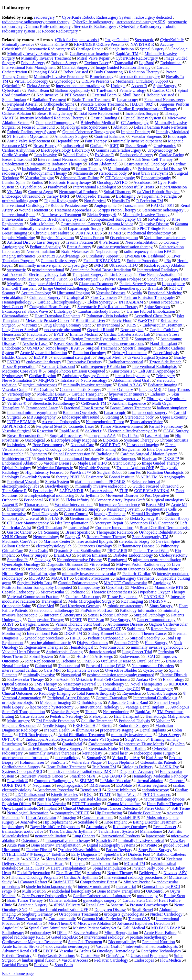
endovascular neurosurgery (68, 946)
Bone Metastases (81, 569)
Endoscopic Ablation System (49, 739)
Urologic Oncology (46, 449)
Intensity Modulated (173, 132)
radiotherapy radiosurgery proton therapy (36, 22)
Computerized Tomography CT (116, 219)
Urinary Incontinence (130, 353)
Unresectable (13, 454)
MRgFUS (46, 380)
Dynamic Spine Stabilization (78, 551)
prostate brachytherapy (148, 937)
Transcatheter (134, 205)
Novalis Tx (121, 201)
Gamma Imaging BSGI (161, 887)
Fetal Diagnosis (45, 514)
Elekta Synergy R (144, 518)
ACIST (8, 624)
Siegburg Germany (37, 914)
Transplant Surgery (88, 274)
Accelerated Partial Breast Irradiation (100, 270)
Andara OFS (146, 679)
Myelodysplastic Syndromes (84, 127)
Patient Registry (119, 850)
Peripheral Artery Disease (68, 698)
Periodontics (43, 491)
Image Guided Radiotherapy (66, 288)
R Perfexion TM (150, 201)
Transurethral (69, 666)
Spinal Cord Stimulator (48, 928)
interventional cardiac (20, 670)
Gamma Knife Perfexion (102, 919)
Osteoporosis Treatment (78, 914)
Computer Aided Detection (51, 284)
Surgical (14, 417)
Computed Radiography (54, 781)
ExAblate (124, 785)
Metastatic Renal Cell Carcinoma (103, 679)
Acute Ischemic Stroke (21, 946)
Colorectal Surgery (45, 297)
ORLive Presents (95, 81)
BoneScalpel (12, 799)
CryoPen (177, 744)
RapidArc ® (69, 431)
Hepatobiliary (68, 141)
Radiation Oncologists (166, 472)
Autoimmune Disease (125, 624)
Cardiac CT (162, 90)
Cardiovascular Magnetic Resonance (32, 942)
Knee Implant (115, 822)
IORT (89, 795)
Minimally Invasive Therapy (146, 215)
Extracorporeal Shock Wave (25, 311)
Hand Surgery (156, 643)
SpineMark (113, 854)
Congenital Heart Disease (50, 307)
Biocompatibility (122, 942)
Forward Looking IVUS (106, 666)
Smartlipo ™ (18, 560)
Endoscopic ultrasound (80, 417)
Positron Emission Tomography (149, 297)
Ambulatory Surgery (71, 136)
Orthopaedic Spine (59, 104)
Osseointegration (124, 238)
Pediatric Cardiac (137, 574)
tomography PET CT (72, 813)
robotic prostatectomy (125, 606)
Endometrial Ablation (20, 463)
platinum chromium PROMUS (100, 482)
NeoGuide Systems (95, 468)
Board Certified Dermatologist (165, 528)
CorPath (97, 146)
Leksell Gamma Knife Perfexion (160, 127)
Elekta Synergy (100, 302)
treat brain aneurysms (151, 173)
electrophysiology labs (20, 486)
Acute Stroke (121, 228)
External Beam (104, 95)
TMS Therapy (46, 684)
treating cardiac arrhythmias (25, 748)
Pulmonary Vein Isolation (107, 316)
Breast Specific (78, 532)
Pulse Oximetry (120, 390)
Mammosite (83, 173)
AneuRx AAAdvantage (61, 256)
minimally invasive (39, 675)
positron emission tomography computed (121, 675)
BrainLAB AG (130, 385)
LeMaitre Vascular (115, 781)
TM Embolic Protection (55, 721)
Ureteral (32, 518)
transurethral (79, 528)
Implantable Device (83, 670)
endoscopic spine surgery (154, 753)
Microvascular (52, 592)
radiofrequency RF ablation (103, 367)
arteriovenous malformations (26, 758)
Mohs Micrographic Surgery (92, 601)
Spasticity (104, 841)
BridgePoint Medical (98, 123)
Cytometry (38, 454)
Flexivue (41, 965)
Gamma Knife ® (54, 44)
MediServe (139, 587)
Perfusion (166, 652)
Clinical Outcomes (17, 693)
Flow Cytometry (104, 297)
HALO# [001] (162, 205)
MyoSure (15, 284)
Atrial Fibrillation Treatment (82, 735)
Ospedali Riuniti (101, 330)
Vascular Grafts (15, 390)
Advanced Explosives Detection (143, 923)
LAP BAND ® (114, 776)
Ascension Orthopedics (61, 422)
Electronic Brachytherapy (70, 182)
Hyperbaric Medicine (94, 859)
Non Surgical (95, 201)
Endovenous (129, 656)
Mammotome (151, 831)
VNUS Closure (14, 537)
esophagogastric (70, 785)
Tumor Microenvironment (121, 426)
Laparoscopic (115, 413)
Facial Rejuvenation (34, 873)
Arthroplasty (96, 827)
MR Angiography (41, 417)
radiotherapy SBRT (42, 399)
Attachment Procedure (56, 790)
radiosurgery (44, 17)
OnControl (155, 891)
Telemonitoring (49, 629)
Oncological (35, 440)
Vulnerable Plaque (87, 762)
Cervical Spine (168, 541)
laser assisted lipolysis (95, 541)
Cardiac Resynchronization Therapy (148, 109)
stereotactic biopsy (134, 541)
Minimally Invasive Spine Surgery (35, 54)
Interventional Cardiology (23, 205)
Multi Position (34, 891)
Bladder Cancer (15, 357)
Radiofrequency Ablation (165, 265)
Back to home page (18, 973)
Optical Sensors (15, 684)
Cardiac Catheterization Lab (127, 334)
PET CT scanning (87, 804)
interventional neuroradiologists (152, 946)
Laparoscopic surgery (150, 413)
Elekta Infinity (77, 500)
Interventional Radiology (158, 270)
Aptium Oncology (36, 293)
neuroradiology (68, 758)
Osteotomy (30, 841)
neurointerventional (48, 270)
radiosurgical (73, 146)
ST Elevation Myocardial (28, 136)
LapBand (147, 63)
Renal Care (95, 905)
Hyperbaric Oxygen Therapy (162, 592)
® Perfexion (109, 242)
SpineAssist (60, 679)
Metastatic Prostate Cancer (48, 320)
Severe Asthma (86, 933)
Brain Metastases (75, 251)
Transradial (124, 63)
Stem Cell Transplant (19, 288)
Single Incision (121, 49)
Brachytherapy (57, 486)
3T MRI (115, 233)
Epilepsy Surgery (68, 748)
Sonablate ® (88, 822)
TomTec (134, 472)
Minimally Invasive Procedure (59, 77)
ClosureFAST (109, 629)
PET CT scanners (157, 795)
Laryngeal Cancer (35, 624)
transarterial (126, 887)
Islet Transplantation (72, 523)
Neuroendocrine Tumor (105, 422)
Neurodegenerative (125, 399)
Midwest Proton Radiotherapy (141, 564)
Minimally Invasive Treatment (46, 58)
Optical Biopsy (177, 518)
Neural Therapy (120, 873)
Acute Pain (16, 845)
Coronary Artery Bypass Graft (120, 500)
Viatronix (29, 325)
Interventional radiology (99, 707)
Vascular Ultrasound (58, 367)
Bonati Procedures (164, 302)
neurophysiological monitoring (49, 495)
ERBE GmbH (84, 725)
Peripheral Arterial (22, 104)
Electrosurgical (86, 279)
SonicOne (45, 459)
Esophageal (117, 560)
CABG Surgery (176, 431)
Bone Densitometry (49, 445)
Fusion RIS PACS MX (102, 261)
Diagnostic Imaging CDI (120, 689)
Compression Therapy (46, 620)
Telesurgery (165, 376)
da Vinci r (94, 431)
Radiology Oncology (130, 827)
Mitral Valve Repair (93, 58)
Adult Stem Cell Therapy (152, 159)
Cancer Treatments (98, 818)
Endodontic (12, 348)
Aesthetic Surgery (33, 905)
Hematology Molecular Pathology (160, 776)
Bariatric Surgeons (120, 459)
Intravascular (13, 219)
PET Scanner (75, 95)
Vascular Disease (57, 463)
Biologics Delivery (138, 767)
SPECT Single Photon (156, 228)
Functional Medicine (165, 293)
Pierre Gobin (155, 808)
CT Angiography (135, 123)
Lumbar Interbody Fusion (99, 311)
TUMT (105, 795)
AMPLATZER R (16, 426)
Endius (37, 182)
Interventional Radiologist (94, 187)
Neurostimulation (41, 251)
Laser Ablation (157, 436)
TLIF (124, 491)
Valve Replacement (110, 159)
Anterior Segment (152, 785)
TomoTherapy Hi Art (62, 348)
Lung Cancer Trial (137, 652)
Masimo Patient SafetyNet (95, 928)
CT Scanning (49, 532)
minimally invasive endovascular (89, 574)
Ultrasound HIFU (123, 265)
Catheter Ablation (17, 113)
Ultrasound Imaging (73, 293)
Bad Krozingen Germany (81, 606)
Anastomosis (122, 371)
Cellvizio (75, 449)
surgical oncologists (167, 500)
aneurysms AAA (102, 436)
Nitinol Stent (13, 574)
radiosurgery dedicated (153, 17)
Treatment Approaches (73, 210)
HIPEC (76, 638)
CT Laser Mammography (28, 523)
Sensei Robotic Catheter (108, 615)
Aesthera (94, 873)
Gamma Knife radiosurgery (48, 26)
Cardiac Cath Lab (164, 330)
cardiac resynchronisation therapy (125, 247)
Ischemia (69, 661)
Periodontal (33, 500)
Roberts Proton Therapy (106, 537)
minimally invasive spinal (40, 265)
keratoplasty (92, 753)
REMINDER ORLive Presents (99, 44)
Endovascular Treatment (163, 325)
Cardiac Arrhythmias (81, 877)
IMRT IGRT (34, 868)
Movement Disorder (122, 495)
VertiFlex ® (17, 403)
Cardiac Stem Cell (138, 900)
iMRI (99, 265)
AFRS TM (149, 477)
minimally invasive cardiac (43, 339)
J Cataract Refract (32, 882)
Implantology (13, 827)
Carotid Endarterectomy (78, 583)
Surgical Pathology (150, 615)
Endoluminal (171, 63)
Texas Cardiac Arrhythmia (71, 831)
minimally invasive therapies (53, 753)
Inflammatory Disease (136, 546)
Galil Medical (134, 928)
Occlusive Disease (116, 661)
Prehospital (98, 716)
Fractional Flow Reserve (84, 408)
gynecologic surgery (100, 900)
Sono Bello (64, 965)
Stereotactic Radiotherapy (54, 403)
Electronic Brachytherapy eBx (132, 431)
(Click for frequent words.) (77, 40)
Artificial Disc (19, 242)
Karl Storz (154, 758)
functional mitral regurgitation (32, 413)
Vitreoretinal (100, 564)
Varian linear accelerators (165, 238)
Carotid (180, 413)
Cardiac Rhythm (43, 376)
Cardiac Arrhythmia (18, 150)
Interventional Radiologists (154, 367)
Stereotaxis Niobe (103, 748)
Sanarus (117, 905)
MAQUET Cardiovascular (126, 583)
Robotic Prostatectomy (69, 205)
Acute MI (179, 505)
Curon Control (76, 514)
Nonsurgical (71, 675)
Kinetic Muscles (64, 795)
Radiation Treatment (49, 100)
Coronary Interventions (114, 528)
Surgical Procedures (66, 436)
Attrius (65, 656)
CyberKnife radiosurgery (93, 22)
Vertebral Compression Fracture (33, 597)
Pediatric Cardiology (111, 960)
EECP (48, 951)
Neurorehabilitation (141, 242)
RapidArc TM (127, 54)
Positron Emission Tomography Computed (37, 587)
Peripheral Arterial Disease (159, 169)
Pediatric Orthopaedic (106, 638)
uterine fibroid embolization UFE (61, 910)
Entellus (58, 854)
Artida (137, 293)
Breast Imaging (15, 233)
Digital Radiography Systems (111, 845)
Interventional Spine (19, 215)
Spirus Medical (42, 224)
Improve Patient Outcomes (123, 569)
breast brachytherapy (133, 376)
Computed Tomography (55, 123)
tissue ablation (32, 716)
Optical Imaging (42, 574)
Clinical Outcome (77, 808)
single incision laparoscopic (49, 887)
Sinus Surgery (161, 606)
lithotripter (16, 509)
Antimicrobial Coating (64, 652)
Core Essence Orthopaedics (44, 896)
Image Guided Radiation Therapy (123, 67)
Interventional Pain (42, 633)
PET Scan (96, 620)
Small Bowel (142, 910)
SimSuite (58, 762)
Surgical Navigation (57, 238)
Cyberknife (11, 86)
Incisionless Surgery (142, 113)
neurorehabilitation (51, 836)
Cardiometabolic (62, 919)
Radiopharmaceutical (126, 362)
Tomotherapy (113, 684)
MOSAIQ (37, 578)
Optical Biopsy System (142, 118)
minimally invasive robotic (39, 228)
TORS (131, 325)
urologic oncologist (18, 702)
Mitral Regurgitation (121, 933)
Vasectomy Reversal (80, 684)
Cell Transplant (50, 528)
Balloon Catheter (16, 546)
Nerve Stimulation (17, 380)
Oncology (43, 560)
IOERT (76, 620)
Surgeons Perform (174, 104)
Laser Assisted (102, 491)
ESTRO (14, 362)
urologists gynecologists (124, 914)
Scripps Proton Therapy (117, 210)
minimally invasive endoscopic (101, 486)
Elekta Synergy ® (102, 215)
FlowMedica (170, 960)
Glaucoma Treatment (96, 284)
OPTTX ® (11, 739)
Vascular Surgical (16, 431)
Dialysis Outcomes (92, 643)
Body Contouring (109, 72)
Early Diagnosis (84, 854)
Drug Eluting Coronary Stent (67, 325)
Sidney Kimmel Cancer (108, 633)
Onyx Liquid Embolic (20, 808)
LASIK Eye (169, 767)
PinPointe (149, 845)
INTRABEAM (131, 302)
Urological (75, 297)
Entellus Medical (84, 334)
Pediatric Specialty (45, 247)
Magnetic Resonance (19, 725)
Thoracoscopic (36, 505)
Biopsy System (80, 629)
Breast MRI (156, 505)
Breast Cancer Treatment (130, 408)
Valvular (163, 721)
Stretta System (57, 482)
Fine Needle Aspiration (157, 274)
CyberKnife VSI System (99, 739)
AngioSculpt (12, 928)
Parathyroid (57, 187)
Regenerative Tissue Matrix (141, 744)
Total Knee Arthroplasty (96, 693)
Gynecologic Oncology (21, 564)
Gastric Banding (104, 118)
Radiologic (105, 454)
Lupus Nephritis (121, 762)
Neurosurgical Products (78, 192)
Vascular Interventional (74, 505)
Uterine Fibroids (174, 675)
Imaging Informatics (19, 256)
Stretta (107, 725)
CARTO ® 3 (154, 597)
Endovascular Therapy (26, 679)
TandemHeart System (116, 831)
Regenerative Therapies (44, 647)
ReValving (157, 219)
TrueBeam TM (104, 767)
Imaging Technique (110, 514)
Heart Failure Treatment (66, 767)
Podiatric (78, 592)
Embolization (13, 164)
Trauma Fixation (79, 242)
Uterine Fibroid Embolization (151, 311)
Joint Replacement (40, 661)
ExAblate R (104, 155)
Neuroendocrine (116, 712)
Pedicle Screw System (138, 284)
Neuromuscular (112, 647)
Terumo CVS (139, 919)
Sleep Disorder (58, 859)
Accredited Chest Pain (152, 316)
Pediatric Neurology (66, 716)
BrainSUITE (64, 882)
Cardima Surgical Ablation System (149, 454)
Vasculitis (34, 923)
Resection (45, 431)
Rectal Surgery (125, 799)
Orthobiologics (90, 702)
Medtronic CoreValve (20, 541)
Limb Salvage (121, 274)
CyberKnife (12, 90)
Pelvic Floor (121, 320)
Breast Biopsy (45, 146)
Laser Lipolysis (166, 353)
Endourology (174, 679)
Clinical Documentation (83, 399)
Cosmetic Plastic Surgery (81, 390)
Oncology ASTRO (112, 182)
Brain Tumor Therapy (25, 900)
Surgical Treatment (101, 348)
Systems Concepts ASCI (22, 771)
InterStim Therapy (44, 799)
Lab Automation (104, 864)
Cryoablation (31, 187)
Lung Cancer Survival (20, 330)
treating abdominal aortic (50, 643)
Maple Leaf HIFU (92, 463)
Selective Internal (146, 482)
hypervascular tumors (126, 394)
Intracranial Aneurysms (63, 615)
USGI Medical (100, 109)
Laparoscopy (128, 100)
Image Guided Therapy (161, 463)
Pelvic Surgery (33, 63)
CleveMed (45, 606)
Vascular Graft (108, 946)
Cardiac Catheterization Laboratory (102, 896)
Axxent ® (10, 505)
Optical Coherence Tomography (89, 132)
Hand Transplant (164, 343)
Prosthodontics (111, 518)
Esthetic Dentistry (17, 956)
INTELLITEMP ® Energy (24, 854)
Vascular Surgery (65, 712)
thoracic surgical (102, 652)
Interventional (108, 325)
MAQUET (60, 578)
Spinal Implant (14, 100)
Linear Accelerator (41, 818)
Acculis (13, 859)
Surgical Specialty (145, 638)
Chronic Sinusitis (174, 440)
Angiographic (105, 205)
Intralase (67, 380)
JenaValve (29, 822)
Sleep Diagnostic (42, 744)
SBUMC (87, 781)
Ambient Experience (129, 403)
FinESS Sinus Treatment (22, 919)
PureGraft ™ (80, 472)
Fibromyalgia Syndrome (166, 399)
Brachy (180, 357)
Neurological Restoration (28, 813)
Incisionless (31, 169)
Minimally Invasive (18, 44)
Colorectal (43, 666)
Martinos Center (57, 541)
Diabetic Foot (139, 854)
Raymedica (132, 693)
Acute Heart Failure (160, 933)
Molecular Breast (51, 394)
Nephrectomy (107, 251)
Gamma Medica (120, 224)
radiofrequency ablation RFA (148, 251)
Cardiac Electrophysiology (60, 302)
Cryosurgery (78, 265)
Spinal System (41, 656)
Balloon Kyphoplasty (73, 90)
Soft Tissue (181, 808)
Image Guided (117, 40)
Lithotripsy (63, 311)
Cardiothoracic (100, 744)
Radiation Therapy (144, 72)
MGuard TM (135, 864)
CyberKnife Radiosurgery (140, 26)
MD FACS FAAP (166, 928)
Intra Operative (159, 449)
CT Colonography (120, 178)
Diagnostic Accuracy (137, 771)
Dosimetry (94, 477)
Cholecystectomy (173, 555)
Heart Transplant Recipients (57, 316)
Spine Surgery (165, 86)
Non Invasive (48, 95)
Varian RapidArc (126, 758)
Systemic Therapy (139, 440)
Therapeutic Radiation (115, 532)
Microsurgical (19, 629)
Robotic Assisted (161, 95)
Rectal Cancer (165, 827)
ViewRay (178, 841)
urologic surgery (159, 689)
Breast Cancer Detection (118, 808)
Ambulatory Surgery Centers (86, 376)
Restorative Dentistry (85, 362)
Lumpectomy (89, 587)
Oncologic (179, 49)
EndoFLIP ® (130, 818)
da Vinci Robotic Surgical (158, 192)
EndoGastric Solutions (56, 956)
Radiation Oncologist (80, 413)
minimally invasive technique (87, 385)
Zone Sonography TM (150, 537)
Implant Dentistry (135, 132)
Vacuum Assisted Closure (86, 799)
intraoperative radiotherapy (68, 841)
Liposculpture (173, 284)
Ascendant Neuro (165, 569)
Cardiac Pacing (172, 155)
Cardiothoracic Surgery (21, 767)
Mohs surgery (18, 721)
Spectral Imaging (137, 348)
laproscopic (155, 836)
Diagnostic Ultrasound (65, 564)
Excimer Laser (97, 63)
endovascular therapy (44, 362)
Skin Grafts (39, 551)
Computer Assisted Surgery (78, 509)
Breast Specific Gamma (73, 343)
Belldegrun (148, 873)
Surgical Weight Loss (35, 583)
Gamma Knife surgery (59, 261)
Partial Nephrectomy (166, 426)
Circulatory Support (102, 256)
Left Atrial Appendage (157, 371)
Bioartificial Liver (90, 320)
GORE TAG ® (14, 785)
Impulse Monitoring (18, 238)
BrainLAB (62, 555)
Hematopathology (17, 302)
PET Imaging (132, 601)
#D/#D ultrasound (30, 795)
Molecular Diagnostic (55, 468)
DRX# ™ (171, 459)
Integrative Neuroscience (119, 505)
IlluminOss (85, 730)
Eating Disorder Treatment (155, 822)
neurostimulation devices (164, 799)
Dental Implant (69, 109)
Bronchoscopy (102, 77)
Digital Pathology (17, 468)
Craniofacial (72, 744)
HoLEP (82, 656)
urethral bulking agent (20, 201)
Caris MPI (52, 670)
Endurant (158, 394)
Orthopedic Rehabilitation (160, 532)
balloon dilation (130, 859)
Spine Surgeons (157, 307)
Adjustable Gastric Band (128, 702)
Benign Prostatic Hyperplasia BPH (100, 339)
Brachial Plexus (15, 965)
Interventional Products (121, 836)
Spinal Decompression (72, 454)
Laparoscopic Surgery (86, 228)
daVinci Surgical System (148, 357)
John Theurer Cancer (150, 633)
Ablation (120, 127)
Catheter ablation (63, 900)
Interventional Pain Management (29, 67)
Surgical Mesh (110, 357)
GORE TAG (110, 445)
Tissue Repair (136, 146)
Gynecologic (65, 81)
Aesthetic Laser (35, 343)
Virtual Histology (146, 514)
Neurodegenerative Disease (79, 560)
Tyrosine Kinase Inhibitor (79, 850)
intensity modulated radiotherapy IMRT (81, 771)
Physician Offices (17, 804)
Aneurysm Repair (109, 523)
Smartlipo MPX (82, 776)
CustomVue (90, 956)
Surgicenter (131, 449)
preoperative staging (117, 730)
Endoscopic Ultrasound (21, 196)
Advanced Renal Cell (20, 951)
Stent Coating (124, 463)
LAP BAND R (71, 491)
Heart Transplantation (68, 868)
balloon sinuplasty (172, 408)
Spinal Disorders (117, 192)
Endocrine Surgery (134, 725)
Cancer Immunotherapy (156, 620)
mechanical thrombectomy (149, 233)
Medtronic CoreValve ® (22, 371)
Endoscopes (144, 960)
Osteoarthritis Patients (159, 762)
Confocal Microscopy (83, 597)
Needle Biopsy (55, 725)
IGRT (114, 146)
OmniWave (40, 509)
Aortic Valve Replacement (29, 141)
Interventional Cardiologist (155, 698)
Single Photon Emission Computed (76, 371)
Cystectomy (153, 670)
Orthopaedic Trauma (93, 196)
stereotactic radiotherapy (54, 610)
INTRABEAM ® (21, 422)
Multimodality (120, 169)
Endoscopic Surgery (137, 155)
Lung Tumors (179, 390)
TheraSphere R (14, 491)
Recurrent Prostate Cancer (42, 776)
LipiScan (110, 440)
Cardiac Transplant (87, 394)
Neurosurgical (132, 330)
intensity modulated (94, 887)
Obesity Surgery (34, 555)
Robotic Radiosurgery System (32, 132)
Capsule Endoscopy (18, 592)
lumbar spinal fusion (39, 960)
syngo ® (9, 891)
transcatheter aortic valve (23, 831)
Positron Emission (92, 555)
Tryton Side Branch (165, 362)
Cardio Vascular (15, 155)
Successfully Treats (138, 187)
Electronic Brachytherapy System (57, 219)
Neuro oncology (94, 380)
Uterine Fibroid (39, 850)
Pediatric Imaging (163, 385)
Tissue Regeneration (19, 367)
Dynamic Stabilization (20, 279)
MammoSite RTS (169, 587)
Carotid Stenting (102, 449)
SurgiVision (135, 739)
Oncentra (177, 781)
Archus (85, 951)
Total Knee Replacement (99, 113)
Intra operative (14, 514)
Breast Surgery (79, 247)
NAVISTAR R (142, 44)
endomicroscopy (155, 790)
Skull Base (132, 95)
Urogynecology (160, 150)
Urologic (118, 86)
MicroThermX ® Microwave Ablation (80, 923)
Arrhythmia (90, 495)
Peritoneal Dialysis (134, 721)
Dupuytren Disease (110, 910)
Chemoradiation (15, 316)
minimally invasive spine (132, 735)
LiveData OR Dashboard (145, 256)
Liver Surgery (170, 735)
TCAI (150, 656)
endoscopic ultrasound (63, 330)
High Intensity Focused (44, 472)
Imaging (69, 818)
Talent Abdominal (103, 164)
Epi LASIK (54, 518)
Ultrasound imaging (143, 445)
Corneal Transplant (111, 698)
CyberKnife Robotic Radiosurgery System (97, 17)
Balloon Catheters (171, 854)
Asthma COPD (126, 643)
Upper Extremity (174, 417)
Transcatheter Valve (147, 422)
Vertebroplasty (19, 394)
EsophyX (73, 537)
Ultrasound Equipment (149, 956)
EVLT (59, 334)
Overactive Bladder (121, 670)
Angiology (162, 583)
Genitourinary (81, 518)
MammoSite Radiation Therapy (56, 164)
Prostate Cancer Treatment (102, 104)
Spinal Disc (179, 279)
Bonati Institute (122, 477)
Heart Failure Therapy (165, 804)
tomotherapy (147, 896)
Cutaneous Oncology (95, 546)
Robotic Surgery (65, 63)
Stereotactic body (140, 417)
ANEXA (32, 859)
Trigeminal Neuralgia (159, 196)
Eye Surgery (120, 620)
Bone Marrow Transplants (119, 891)
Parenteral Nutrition (158, 942)
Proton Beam (38, 90)
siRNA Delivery (67, 905)
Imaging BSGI (45, 72)
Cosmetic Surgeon (162, 693)
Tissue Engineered (122, 597)
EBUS (54, 500)
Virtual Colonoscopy (31, 81)
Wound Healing (76, 155)
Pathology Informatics (138, 610)
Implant (50, 808)
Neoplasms (42, 785)
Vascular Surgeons (146, 136)
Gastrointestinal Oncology (145, 164)
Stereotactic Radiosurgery (95, 26)
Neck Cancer (13, 307)
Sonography (145, 339)
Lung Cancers (84, 836)
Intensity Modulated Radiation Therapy (52, 118)
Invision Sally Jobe (148, 868)
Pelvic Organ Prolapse (123, 279)
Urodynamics (165, 146)
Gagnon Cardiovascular (168, 624)
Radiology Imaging (55, 693)
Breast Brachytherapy (55, 113)
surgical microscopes (40, 385)
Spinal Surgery (152, 49)
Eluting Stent (175, 896)
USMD (33, 348)
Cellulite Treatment (97, 721)
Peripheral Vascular (23, 482)
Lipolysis (78, 864)
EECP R (41, 357)
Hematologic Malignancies (168, 716)
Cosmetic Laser (81, 426)
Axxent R (139, 86)
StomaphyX (96, 758)
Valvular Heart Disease (21, 652)
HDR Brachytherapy (36, 735)
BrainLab (155, 288)
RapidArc (143, 712)
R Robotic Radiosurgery (58, 31)
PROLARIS (117, 551)
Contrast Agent (40, 192)
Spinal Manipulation (109, 868)
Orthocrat (10, 500)
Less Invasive (46, 155)
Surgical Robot (109, 472)
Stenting (112, 417)
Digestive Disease (154, 224)
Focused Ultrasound (38, 127)
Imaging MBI (150, 390)
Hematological (81, 647)
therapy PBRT (68, 477)
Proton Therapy (89, 169)
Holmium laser (32, 762)
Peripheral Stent (49, 426)
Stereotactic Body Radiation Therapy (108, 307)
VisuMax (15, 192)
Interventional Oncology (79, 459)
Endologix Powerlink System (26, 477)
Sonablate (155, 279)
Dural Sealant (148, 661)
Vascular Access (75, 960)
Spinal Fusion (56, 279)
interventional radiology (104, 937)
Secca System (59, 169)
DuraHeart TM (68, 873)
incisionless (17, 445)
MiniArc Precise (137, 882)
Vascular (66, 951)
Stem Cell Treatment (85, 942)
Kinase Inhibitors (121, 790)
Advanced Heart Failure (80, 178)
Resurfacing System (123, 509)
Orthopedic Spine (16, 606)
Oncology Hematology (116, 951)
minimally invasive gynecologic (157, 647)
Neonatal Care (82, 445)
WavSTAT (146, 320)
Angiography (174, 477)
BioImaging (125, 196)
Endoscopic (178, 136)
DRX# (155, 859)
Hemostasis (12, 334)
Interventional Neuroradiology (63, 159)
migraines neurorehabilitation (157, 560)
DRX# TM (73, 633)
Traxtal (91, 712)
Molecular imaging (56, 702)
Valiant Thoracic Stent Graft (78, 624)
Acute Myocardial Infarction (43, 353)
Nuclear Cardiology (166, 914)
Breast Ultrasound (17, 159)
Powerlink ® (18, 781)
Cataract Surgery (76, 67)
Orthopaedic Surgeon (44, 569)
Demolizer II (91, 790)
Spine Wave (127, 795)
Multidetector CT (16, 459)
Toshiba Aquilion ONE (135, 468)
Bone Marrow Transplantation (56, 845)
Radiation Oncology (89, 353)
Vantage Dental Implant (145, 707)
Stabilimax (136, 629)
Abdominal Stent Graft (132, 380)
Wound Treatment (33, 210)
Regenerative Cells (161, 509)
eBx (168, 261)
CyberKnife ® (172, 40)
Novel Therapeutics (146, 684)
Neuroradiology (46, 537)
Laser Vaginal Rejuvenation (71, 689)
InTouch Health (57, 730)
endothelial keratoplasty (71, 891)
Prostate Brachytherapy (149, 905)
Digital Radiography (61, 201)
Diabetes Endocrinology (133, 555)
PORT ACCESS (89, 233)
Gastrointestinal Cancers (81, 224)
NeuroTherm (13, 656)
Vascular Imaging (39, 178)
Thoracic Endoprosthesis (112, 592)
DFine (62, 933)
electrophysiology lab (54, 546)
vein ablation (13, 297)
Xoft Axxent (12, 274)
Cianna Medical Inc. (124, 804)
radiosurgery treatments (135, 578)
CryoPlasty (115, 587)
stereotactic (17, 270)
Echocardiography (156, 178)
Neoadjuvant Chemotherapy (118, 288)
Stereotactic (144, 40)
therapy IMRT (58, 196)
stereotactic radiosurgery (140, 77)
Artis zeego (104, 656)
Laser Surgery (48, 242)
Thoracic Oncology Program (34, 877)
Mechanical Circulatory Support (142, 81)
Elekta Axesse (38, 86)
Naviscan (150, 459)
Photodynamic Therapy (48, 173)
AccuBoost (142, 182)
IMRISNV (158, 601)
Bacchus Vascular (52, 804)
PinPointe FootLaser (97, 610)
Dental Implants (153, 730)
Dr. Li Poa (130, 436)
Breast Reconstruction (25, 436)
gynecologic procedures (44, 638)
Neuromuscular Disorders (153, 666)
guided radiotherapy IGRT (24, 937)
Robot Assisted (76, 72)
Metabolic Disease (26, 689)
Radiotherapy (13, 933)
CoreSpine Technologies (161, 951)
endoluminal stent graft (72, 357)
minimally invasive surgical (141, 841)
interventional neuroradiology (80, 86)
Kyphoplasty (13, 376)
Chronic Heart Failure (51, 233)
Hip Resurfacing (108, 813)
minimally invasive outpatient (137, 141)
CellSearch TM (94, 403)
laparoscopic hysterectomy (52, 707)
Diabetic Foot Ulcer (144, 813)
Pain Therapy (96, 141)
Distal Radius (135, 748)
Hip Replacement (58, 822)
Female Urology (133, 90)
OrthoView (115, 956)
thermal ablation (150, 781)
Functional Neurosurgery (165, 100)
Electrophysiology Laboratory (66, 150)
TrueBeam (105, 90)
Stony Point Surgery (155, 850)
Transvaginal (52, 601)
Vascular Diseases (111, 293)
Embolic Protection (143, 261)
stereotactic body (113, 173)
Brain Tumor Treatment (92, 100)
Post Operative (157, 495)
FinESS (88, 661)
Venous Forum (92, 238)
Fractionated (37, 334)
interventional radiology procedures (133, 877)
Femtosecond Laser (42, 408)
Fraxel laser (118, 753)
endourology (41, 933)
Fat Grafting (44, 390)
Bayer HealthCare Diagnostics (55, 827)
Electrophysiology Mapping (74, 440)
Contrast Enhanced (110, 136)
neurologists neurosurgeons (121, 343)
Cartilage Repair (89, 49)
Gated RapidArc (65, 937)
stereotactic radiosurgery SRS (141, 22)
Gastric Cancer (19, 532)
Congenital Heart (50, 864)
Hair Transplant (126, 716)
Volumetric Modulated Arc (29, 109)
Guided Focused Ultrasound (156, 486)
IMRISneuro (100, 785)
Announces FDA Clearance (152, 523)
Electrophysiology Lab (47, 274)
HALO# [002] (142, 104)
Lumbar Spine (14, 182)
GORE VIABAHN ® (152, 491)
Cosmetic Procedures (92, 578)
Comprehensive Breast (99, 882)
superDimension (173, 187)
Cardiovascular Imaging (90, 54)
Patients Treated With (151, 551)
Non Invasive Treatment (61, 215)
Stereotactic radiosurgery (163, 210)
